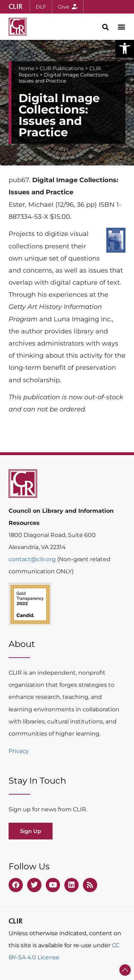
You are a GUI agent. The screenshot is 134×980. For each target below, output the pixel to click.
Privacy (19, 751)
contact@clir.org (33, 559)
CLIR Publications (62, 68)
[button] (125, 48)
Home (26, 68)
